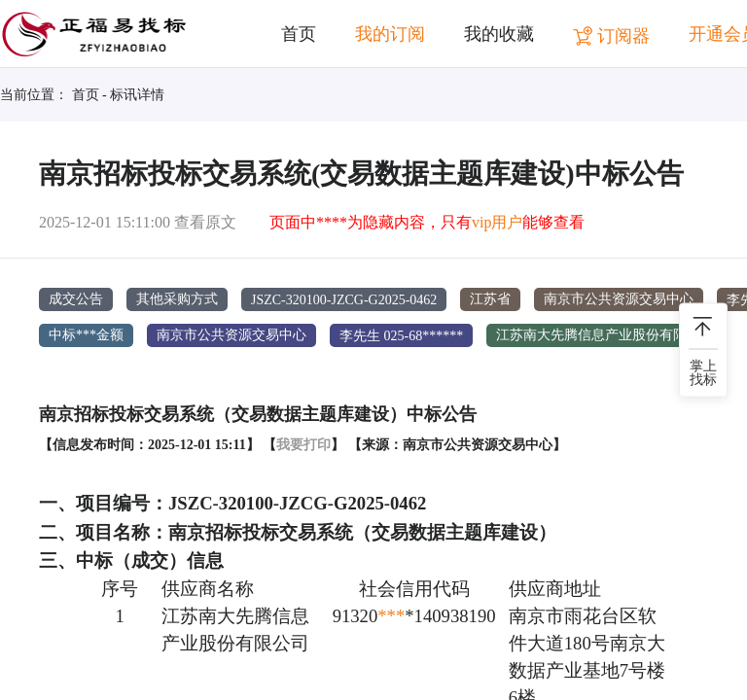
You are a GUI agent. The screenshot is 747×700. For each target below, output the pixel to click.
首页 (299, 34)
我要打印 (303, 444)
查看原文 (205, 222)
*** (391, 616)
